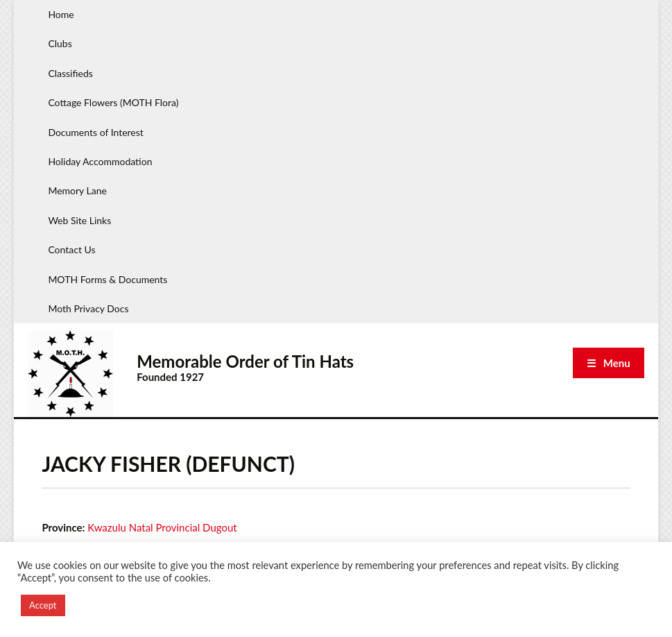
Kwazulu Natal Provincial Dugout (162, 527)
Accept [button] (43, 605)
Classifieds (70, 73)
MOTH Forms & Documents (107, 279)
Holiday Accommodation (100, 161)
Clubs (60, 43)
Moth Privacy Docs (88, 308)
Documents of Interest (95, 132)
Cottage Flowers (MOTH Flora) (113, 102)
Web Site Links (79, 220)
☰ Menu (609, 363)
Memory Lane (77, 190)
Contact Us (71, 249)
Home (61, 14)
